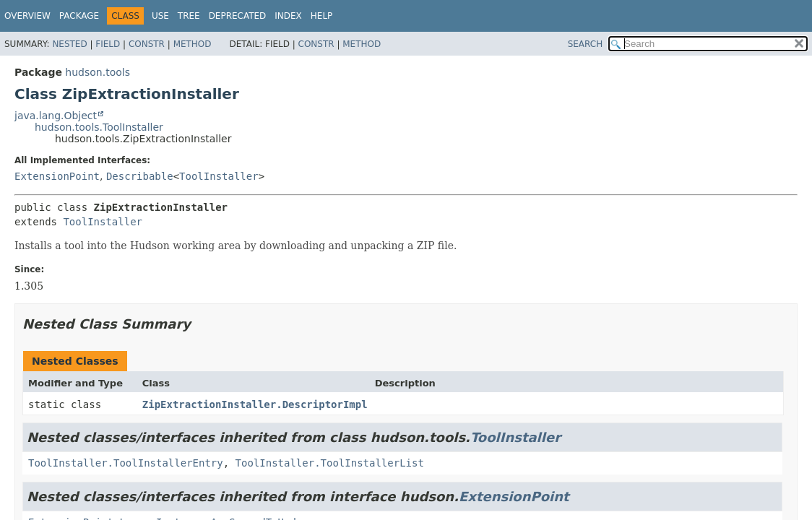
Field (108, 44)
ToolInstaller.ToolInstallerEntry (126, 463)
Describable (140, 176)
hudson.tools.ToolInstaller (99, 127)
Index (288, 16)
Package (79, 16)
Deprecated (238, 16)
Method (193, 44)
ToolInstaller (219, 176)
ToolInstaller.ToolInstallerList (330, 463)
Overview (27, 16)
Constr (147, 44)
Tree (189, 16)
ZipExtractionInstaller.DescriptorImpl (255, 404)
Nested (69, 44)
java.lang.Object (56, 116)
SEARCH (586, 44)
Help (322, 16)
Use (160, 16)
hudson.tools (98, 72)
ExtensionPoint (57, 176)
